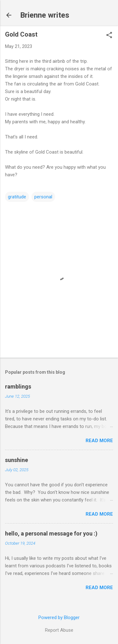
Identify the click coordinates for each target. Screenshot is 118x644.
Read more (99, 441)
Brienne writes (45, 15)
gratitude (17, 197)
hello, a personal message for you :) (51, 533)
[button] (109, 36)
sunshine (17, 460)
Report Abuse (59, 630)
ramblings (18, 386)
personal (43, 197)
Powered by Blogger (59, 618)
